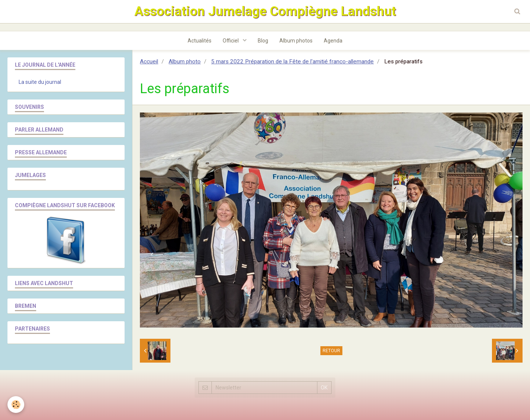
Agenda (333, 41)
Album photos (296, 41)
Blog (263, 41)
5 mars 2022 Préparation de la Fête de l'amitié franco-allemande (292, 61)
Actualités (200, 41)
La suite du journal (40, 82)
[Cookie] (16, 405)
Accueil (149, 61)
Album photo (185, 61)
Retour (331, 351)
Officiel (231, 41)
